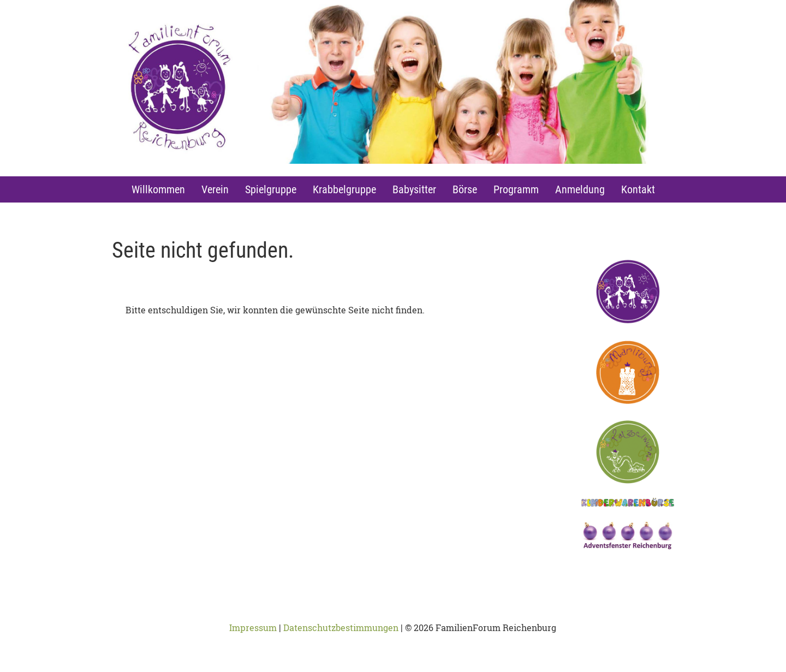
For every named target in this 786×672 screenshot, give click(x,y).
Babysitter (414, 189)
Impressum (253, 628)
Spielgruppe (271, 189)
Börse (465, 189)
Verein (215, 189)
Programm (516, 189)
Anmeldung (580, 189)
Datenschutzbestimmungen (341, 628)
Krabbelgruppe (344, 189)
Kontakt (638, 189)
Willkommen (158, 189)
